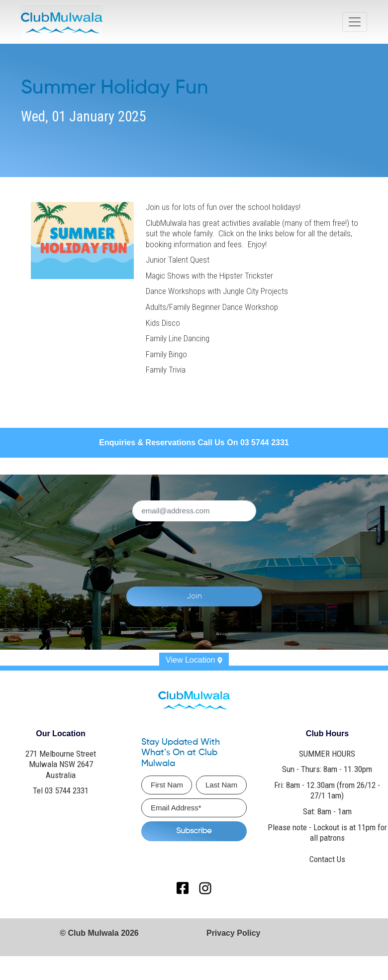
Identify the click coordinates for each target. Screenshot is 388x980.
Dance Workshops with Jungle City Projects (217, 291)
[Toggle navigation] (355, 22)
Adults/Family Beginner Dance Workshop (212, 307)
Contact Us (327, 859)
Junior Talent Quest (178, 260)
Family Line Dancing (178, 338)
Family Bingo (166, 354)
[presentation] (230, 548)
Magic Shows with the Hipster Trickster (209, 276)
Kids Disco (163, 323)
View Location (194, 660)
